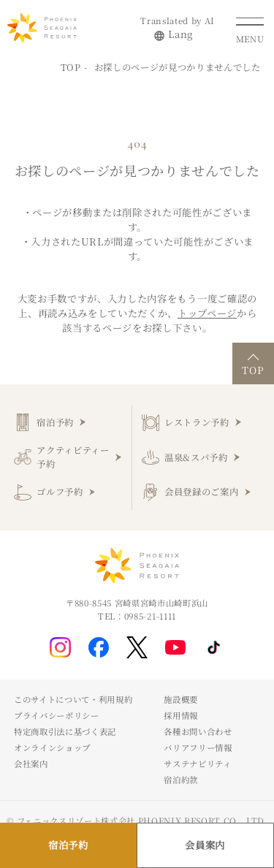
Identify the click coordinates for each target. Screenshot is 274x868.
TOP (71, 67)
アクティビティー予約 (73, 457)
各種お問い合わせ (198, 731)
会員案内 (205, 845)
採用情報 (181, 715)
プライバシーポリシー (57, 715)
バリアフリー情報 (198, 747)
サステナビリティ (197, 764)
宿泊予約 (55, 422)
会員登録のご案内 (201, 492)
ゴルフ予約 (60, 492)
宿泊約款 (181, 780)
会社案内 (31, 764)
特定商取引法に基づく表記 (65, 731)
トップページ (207, 313)
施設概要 (181, 699)
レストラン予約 (197, 422)
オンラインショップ (52, 747)
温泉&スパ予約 (196, 457)
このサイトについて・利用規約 (73, 699)
